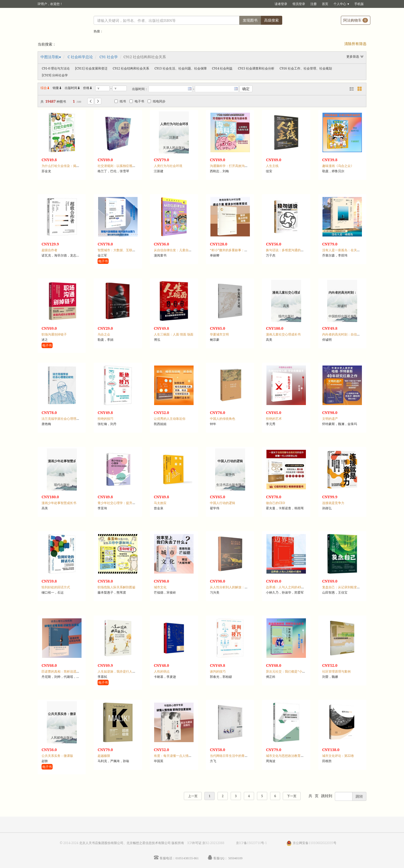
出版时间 (73, 88)
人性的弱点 (162, 671)
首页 (325, 4)
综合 (45, 88)
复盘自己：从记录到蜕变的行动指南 (347, 587)
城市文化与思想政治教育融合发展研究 (293, 756)
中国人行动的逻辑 (223, 503)
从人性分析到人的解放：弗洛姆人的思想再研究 (243, 587)
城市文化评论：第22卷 (338, 756)
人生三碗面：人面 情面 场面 (174, 334)
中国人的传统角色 (223, 419)
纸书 (120, 101)
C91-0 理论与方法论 (56, 68)
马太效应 (160, 503)
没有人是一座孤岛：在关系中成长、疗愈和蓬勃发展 (358, 250)
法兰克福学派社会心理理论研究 (64, 419)
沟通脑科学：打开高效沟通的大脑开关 (237, 166)
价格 (86, 88)
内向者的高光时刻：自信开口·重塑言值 (349, 334)
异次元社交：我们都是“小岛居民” (289, 671)
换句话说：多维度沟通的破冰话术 (290, 250)
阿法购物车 (356, 20)
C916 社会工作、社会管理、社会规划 (306, 68)
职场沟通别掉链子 (54, 334)
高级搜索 (271, 20)
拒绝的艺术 (274, 419)
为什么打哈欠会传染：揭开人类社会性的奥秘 (73, 166)
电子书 (137, 101)
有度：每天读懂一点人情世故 (174, 756)
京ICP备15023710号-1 (251, 843)
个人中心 (340, 4)
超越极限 (104, 756)
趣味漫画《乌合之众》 (338, 166)
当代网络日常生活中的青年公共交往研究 (238, 756)
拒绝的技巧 (105, 419)
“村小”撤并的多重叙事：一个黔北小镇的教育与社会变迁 (249, 250)
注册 (314, 4)
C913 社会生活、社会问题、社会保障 (181, 68)
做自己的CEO (275, 503)
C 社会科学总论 (80, 57)
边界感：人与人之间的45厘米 (287, 587)
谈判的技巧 (218, 671)
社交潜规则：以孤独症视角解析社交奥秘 (126, 166)
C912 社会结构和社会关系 (131, 68)
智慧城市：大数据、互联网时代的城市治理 (128, 250)
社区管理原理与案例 (336, 671)
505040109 (235, 858)
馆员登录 (299, 4)
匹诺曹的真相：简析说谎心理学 (64, 671)
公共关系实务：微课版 (57, 756)
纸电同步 (156, 101)
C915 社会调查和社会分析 (256, 68)
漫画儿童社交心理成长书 (283, 334)
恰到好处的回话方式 (56, 587)
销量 (57, 88)
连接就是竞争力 (333, 503)
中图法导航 (50, 57)
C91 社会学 (109, 57)
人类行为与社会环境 (168, 166)
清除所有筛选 (355, 44)
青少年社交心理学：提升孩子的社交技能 (126, 503)
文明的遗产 (330, 419)
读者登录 (281, 4)
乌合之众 (104, 334)
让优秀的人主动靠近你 (170, 419)
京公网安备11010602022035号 (315, 843)
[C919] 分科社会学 (55, 75)
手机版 (359, 4)
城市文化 (160, 587)
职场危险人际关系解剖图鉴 (117, 587)
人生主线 (272, 166)
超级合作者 (49, 250)
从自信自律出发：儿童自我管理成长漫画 (182, 250)
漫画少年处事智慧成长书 (59, 503)
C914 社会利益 (222, 68)
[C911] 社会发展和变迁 (91, 68)
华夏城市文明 (219, 334)
